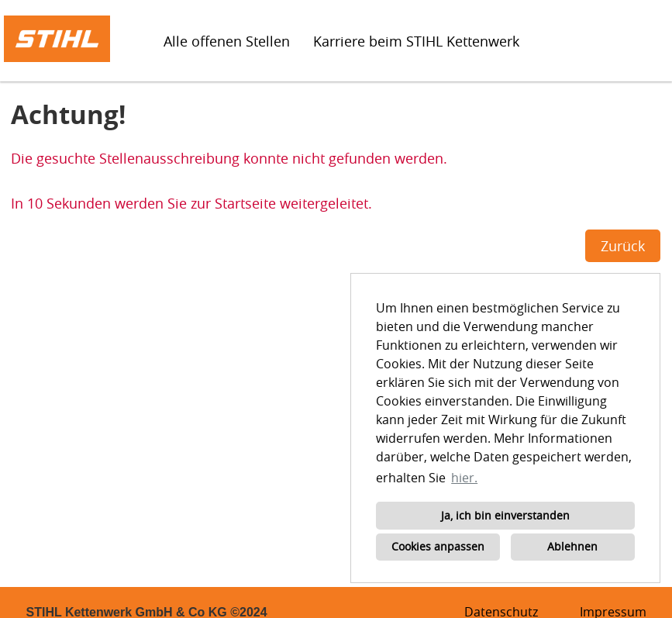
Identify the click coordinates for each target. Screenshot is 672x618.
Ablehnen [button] (572, 546)
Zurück (623, 246)
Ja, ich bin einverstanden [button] (505, 515)
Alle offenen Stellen (227, 41)
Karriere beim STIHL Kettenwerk (416, 41)
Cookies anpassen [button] (438, 546)
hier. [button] (464, 478)
